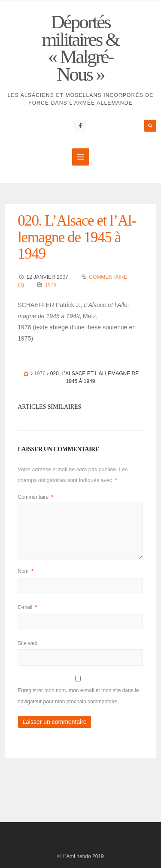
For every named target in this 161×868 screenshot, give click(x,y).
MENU (81, 157)
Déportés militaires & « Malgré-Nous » (80, 48)
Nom (25, 571)
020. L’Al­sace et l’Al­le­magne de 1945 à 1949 (77, 237)
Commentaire (35, 497)
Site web (27, 643)
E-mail (27, 607)
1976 (50, 285)
